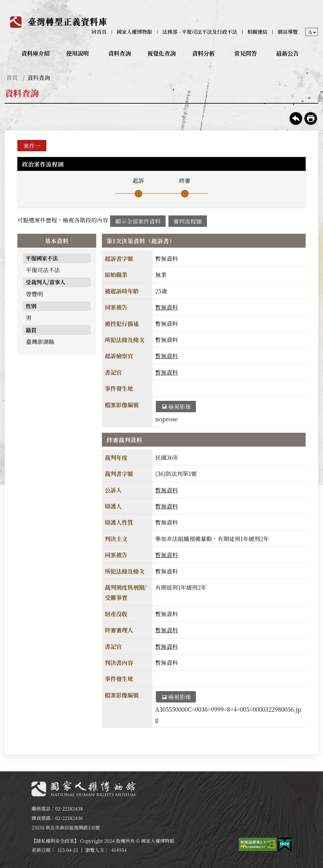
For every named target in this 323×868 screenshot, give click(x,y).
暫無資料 (167, 307)
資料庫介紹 (36, 53)
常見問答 (245, 53)
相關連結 (257, 32)
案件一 (32, 146)
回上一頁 (296, 118)
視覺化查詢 (161, 53)
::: (4, 5)
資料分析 (203, 53)
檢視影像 (176, 407)
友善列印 (311, 118)
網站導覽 (288, 32)
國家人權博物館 (134, 32)
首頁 (12, 77)
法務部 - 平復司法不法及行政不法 (200, 32)
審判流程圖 (188, 221)
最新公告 (287, 53)
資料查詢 (120, 53)
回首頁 (99, 32)
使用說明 (78, 53)
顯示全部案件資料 (138, 221)
